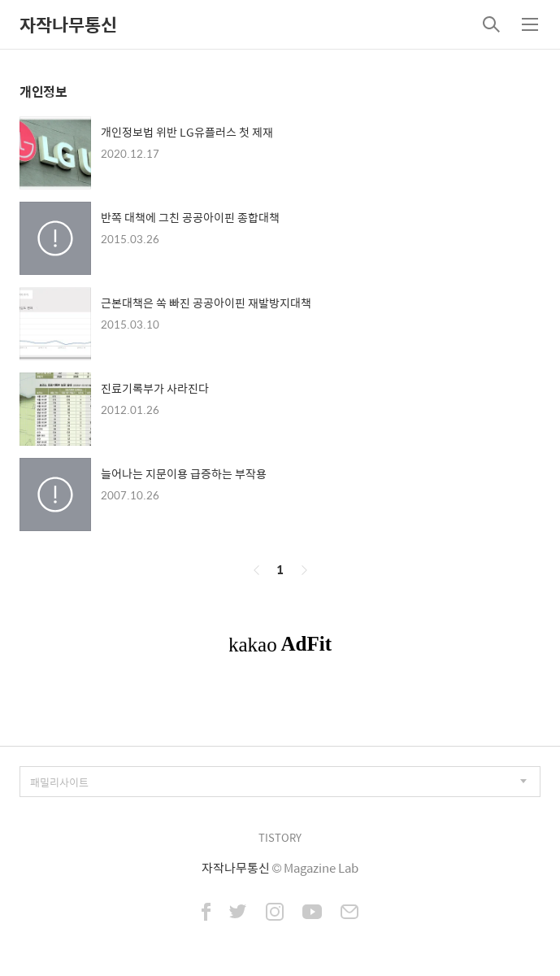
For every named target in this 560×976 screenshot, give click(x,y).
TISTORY (280, 837)
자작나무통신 (68, 24)
